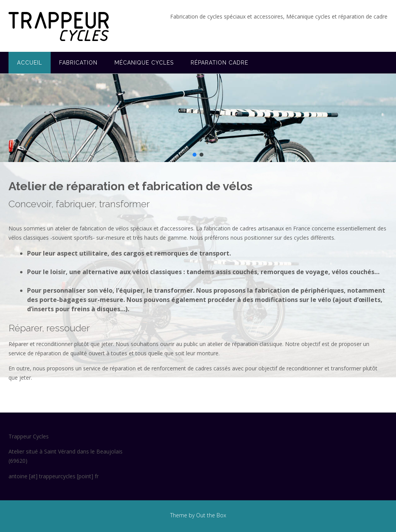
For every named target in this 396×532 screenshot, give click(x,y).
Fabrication (78, 63)
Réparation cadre (219, 63)
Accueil (30, 63)
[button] (195, 155)
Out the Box (211, 515)
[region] (198, 118)
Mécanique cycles (144, 63)
